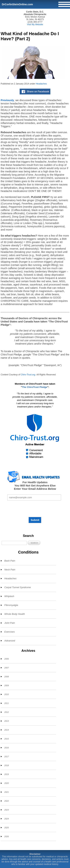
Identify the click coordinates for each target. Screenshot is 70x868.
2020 (7, 783)
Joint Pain (10, 623)
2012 (7, 712)
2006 (7, 659)
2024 (7, 819)
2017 (7, 757)
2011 (7, 703)
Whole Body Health (15, 614)
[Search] (14, 543)
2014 (7, 730)
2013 (7, 721)
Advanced (10, 641)
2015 (7, 739)
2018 (7, 765)
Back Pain (10, 561)
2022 (7, 801)
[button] (34, 543)
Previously (7, 100)
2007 (7, 668)
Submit (35, 520)
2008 (7, 677)
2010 (7, 694)
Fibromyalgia (11, 605)
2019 (7, 774)
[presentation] (35, 509)
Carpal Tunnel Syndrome (18, 587)
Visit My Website (35, 24)
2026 (7, 836)
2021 (7, 792)
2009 (7, 685)
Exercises (10, 632)
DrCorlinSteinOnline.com (17, 4)
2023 (7, 810)
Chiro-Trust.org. (28, 375)
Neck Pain (10, 570)
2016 (7, 748)
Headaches (41, 84)
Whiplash (9, 596)
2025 (7, 828)
